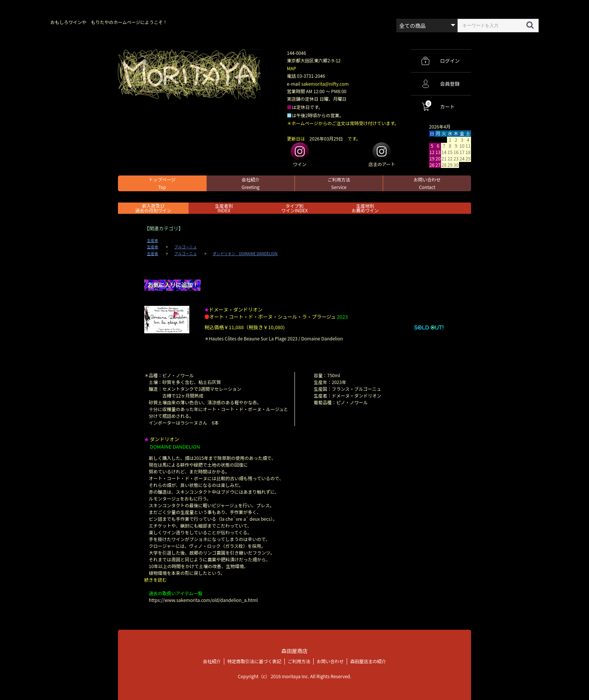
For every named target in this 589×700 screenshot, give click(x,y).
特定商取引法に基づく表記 (254, 661)
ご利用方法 (339, 183)
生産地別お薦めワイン (365, 208)
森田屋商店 (294, 651)
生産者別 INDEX (224, 208)
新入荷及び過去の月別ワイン (153, 208)
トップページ (162, 183)
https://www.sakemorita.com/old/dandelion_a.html (203, 600)
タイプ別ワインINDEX (294, 208)
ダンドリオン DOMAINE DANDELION (245, 254)
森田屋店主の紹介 (368, 661)
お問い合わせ (427, 183)
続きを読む (156, 580)
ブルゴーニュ (186, 247)
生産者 (153, 240)
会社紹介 (251, 183)
